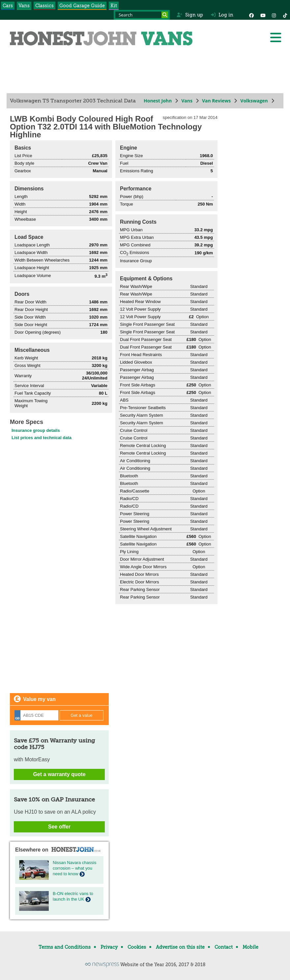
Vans (24, 6)
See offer (59, 827)
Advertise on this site (180, 947)
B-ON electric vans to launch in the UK (73, 896)
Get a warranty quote (59, 774)
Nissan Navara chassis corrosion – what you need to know (74, 868)
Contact (224, 947)
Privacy (109, 947)
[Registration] (36, 715)
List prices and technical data (42, 438)
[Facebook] (251, 15)
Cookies (137, 947)
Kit (114, 6)
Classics (44, 6)
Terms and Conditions (65, 947)
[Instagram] (274, 15)
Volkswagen (254, 101)
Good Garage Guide (82, 6)
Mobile (250, 947)
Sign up (190, 15)
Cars (8, 6)
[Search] (165, 15)
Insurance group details (36, 430)
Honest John (158, 101)
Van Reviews (216, 101)
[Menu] (275, 38)
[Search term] (142, 15)
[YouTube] (263, 15)
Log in (222, 15)
